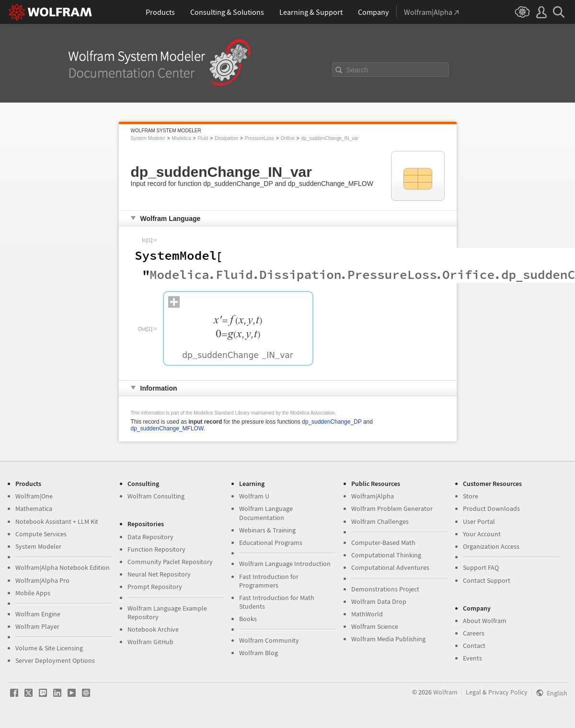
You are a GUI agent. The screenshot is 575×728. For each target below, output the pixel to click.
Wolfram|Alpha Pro (42, 580)
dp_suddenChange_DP (332, 422)
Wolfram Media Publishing (388, 639)
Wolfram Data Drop (379, 601)
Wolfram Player (37, 626)
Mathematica (34, 508)
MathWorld (367, 614)
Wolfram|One (34, 496)
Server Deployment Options (55, 660)
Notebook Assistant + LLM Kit (57, 521)
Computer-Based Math (383, 543)
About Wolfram (485, 621)
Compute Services (41, 534)
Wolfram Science (375, 626)
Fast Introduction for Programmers (269, 581)
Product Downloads (491, 508)
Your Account (482, 534)
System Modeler (148, 138)
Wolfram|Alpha (373, 496)
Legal (473, 692)
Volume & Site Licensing (49, 648)
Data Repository (150, 537)
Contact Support (487, 580)
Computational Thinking (386, 555)
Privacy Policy (508, 692)
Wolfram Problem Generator (392, 508)
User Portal (479, 521)
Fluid (203, 138)
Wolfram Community (269, 640)
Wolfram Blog (259, 653)
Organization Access (491, 546)
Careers (474, 633)
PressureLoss (259, 138)
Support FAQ (481, 567)
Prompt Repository (155, 587)
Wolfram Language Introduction (285, 564)
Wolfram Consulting (156, 496)
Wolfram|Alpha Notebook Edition (63, 567)
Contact (474, 646)
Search (357, 70)
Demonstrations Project (385, 589)
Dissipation (226, 138)
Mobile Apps (33, 593)
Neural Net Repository (159, 574)
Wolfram (445, 692)
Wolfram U (254, 496)
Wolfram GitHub (150, 642)
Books (248, 619)
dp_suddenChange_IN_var (330, 138)
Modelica (182, 138)
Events (472, 658)
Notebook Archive (153, 629)
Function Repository (156, 549)
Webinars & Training (267, 530)
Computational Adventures (390, 567)
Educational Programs (271, 543)
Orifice (288, 138)
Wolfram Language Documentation (266, 513)
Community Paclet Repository (170, 562)
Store (471, 496)
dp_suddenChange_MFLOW (167, 428)
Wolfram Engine (38, 614)
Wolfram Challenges (380, 521)
